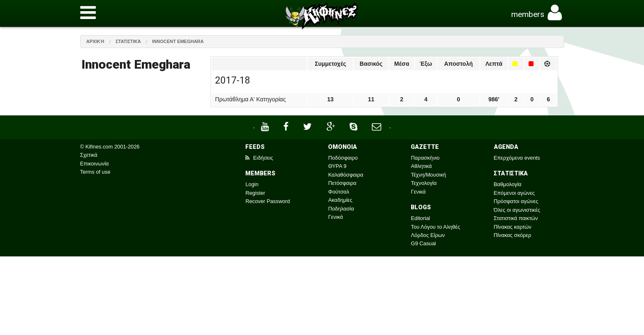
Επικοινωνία (95, 164)
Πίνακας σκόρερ (513, 235)
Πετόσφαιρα (342, 183)
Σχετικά (89, 155)
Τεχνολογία (424, 183)
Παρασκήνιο (425, 158)
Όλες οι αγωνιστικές (517, 210)
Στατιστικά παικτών (516, 218)
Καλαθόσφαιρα (346, 175)
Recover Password (267, 201)
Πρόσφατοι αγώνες (516, 201)
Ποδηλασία (341, 209)
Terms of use (95, 172)
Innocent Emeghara (178, 41)
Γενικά (335, 217)
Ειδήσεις (259, 158)
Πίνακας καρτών (513, 227)
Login (252, 184)
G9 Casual (423, 243)
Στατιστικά (128, 41)
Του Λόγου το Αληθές (435, 227)
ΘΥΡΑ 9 (337, 166)
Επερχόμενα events (517, 158)
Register (255, 193)
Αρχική (96, 41)
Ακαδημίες (340, 200)
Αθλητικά (421, 166)
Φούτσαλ (339, 192)
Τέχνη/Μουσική (428, 175)
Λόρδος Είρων (428, 235)
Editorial (420, 218)
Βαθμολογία (508, 184)
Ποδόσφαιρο (343, 158)
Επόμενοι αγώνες (515, 193)
